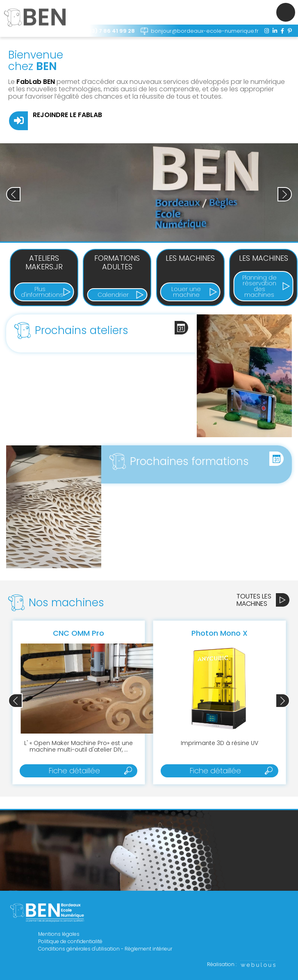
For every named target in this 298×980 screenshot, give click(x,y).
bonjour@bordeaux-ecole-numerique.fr (205, 31)
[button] (285, 194)
